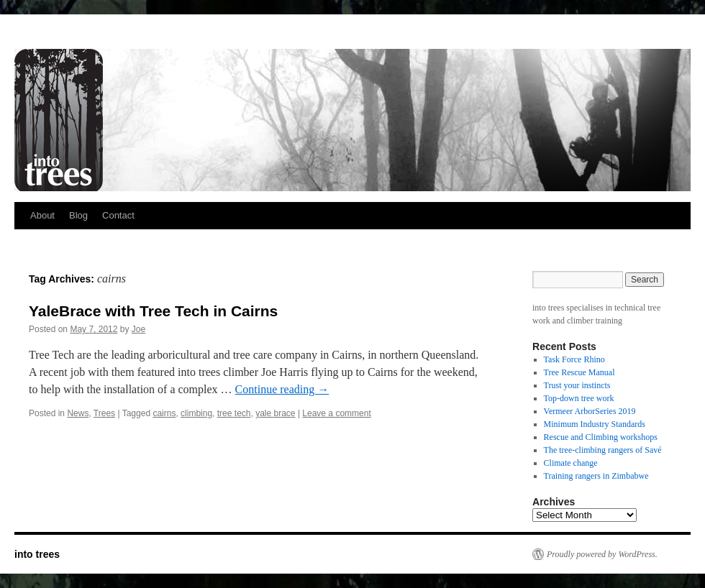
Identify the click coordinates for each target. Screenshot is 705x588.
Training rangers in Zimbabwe (596, 476)
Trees (104, 413)
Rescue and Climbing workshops (601, 437)
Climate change (571, 463)
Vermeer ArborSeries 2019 (590, 411)
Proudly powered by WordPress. (602, 554)
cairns (164, 413)
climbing (196, 413)
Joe (138, 329)
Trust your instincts (577, 385)
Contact (118, 215)
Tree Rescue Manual (579, 372)
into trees (37, 554)
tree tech (234, 413)
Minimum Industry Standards (595, 424)
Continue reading (282, 389)
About (42, 215)
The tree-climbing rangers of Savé (603, 450)
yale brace (275, 413)
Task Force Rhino (574, 359)
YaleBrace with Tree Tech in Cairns (153, 311)
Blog (78, 215)
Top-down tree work (579, 398)
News (78, 413)
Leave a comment (336, 413)
